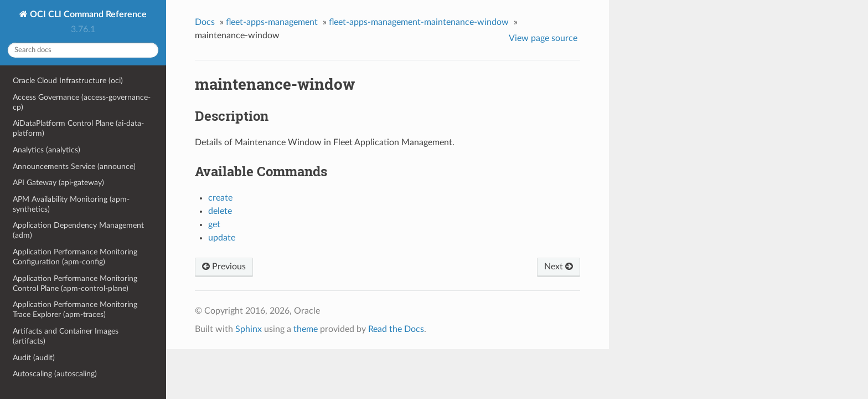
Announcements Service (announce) (74, 167)
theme (306, 329)
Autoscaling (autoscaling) (55, 374)
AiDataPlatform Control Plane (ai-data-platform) (78, 128)
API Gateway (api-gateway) (58, 183)
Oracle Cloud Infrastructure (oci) (68, 81)
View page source (543, 38)
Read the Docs (396, 329)
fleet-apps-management (272, 22)
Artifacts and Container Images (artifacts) (66, 336)
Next (559, 267)
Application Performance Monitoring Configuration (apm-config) (75, 257)
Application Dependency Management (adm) (78, 230)
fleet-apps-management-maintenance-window (419, 22)
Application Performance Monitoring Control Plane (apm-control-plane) (75, 283)
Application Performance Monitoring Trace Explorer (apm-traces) (75, 310)
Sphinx (249, 329)
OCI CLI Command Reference (87, 14)
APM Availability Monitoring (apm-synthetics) (71, 204)
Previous (224, 267)
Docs (205, 22)
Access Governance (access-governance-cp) (82, 102)
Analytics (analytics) (46, 150)
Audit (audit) (34, 358)
